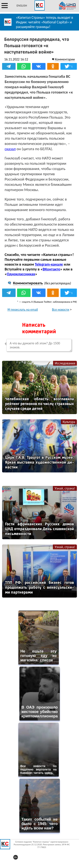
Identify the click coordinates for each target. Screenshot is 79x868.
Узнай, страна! (65, 488)
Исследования (65, 363)
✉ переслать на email (23, 310)
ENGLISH (22, 6)
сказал (10, 149)
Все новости (61, 310)
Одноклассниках (21, 274)
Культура (69, 422)
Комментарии (65, 59)
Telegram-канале (49, 264)
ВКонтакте (51, 269)
